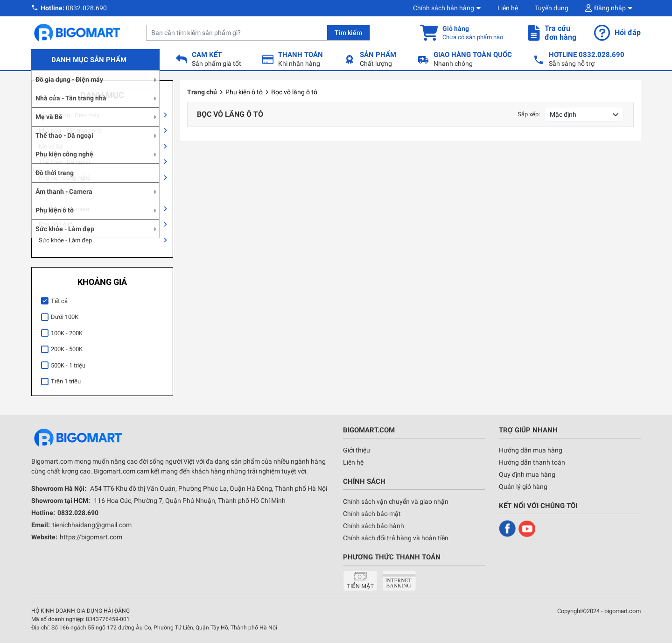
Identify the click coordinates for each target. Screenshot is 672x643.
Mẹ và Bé (51, 146)
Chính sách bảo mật (372, 514)
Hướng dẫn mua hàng (531, 450)
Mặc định (563, 114)
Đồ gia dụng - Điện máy (69, 115)
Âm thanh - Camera (64, 209)
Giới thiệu (357, 450)
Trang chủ (202, 92)
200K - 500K (67, 349)
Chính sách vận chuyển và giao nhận (396, 502)
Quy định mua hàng (527, 474)
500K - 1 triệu (68, 365)
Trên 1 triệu (66, 381)
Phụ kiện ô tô (56, 224)
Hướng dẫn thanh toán (532, 462)
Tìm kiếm (348, 33)
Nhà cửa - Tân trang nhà (70, 131)
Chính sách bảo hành (374, 526)
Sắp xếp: (529, 114)
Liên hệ (508, 8)
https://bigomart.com (91, 537)
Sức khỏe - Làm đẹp (65, 240)
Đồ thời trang (56, 193)
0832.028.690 (86, 8)
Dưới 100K (65, 317)
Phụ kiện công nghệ (65, 178)
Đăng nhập (610, 8)
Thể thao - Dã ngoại (64, 162)
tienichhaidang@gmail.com (92, 525)
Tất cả (59, 301)
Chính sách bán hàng (444, 8)
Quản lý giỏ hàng (523, 487)
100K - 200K (67, 333)
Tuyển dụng (552, 8)
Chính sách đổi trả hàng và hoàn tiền (396, 538)
